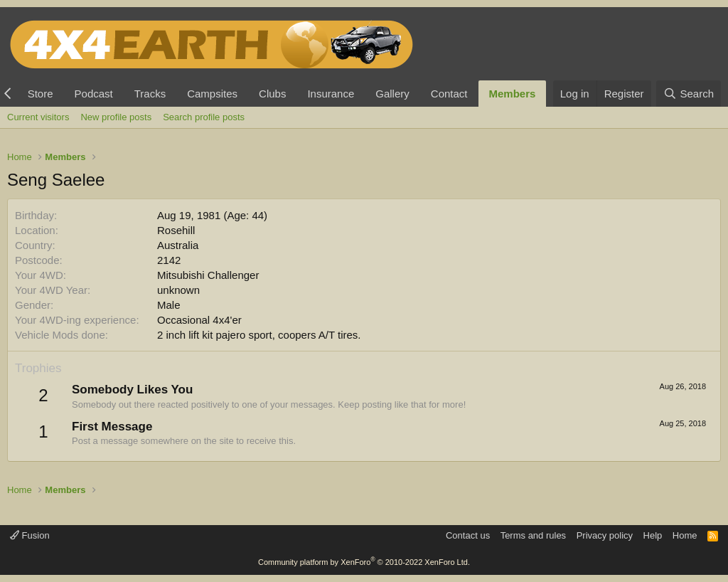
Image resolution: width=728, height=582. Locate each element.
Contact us (468, 535)
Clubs (272, 94)
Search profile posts (204, 117)
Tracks (150, 94)
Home (685, 535)
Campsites (212, 94)
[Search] (689, 94)
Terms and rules (533, 535)
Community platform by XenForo (364, 562)
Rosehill (176, 230)
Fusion (30, 535)
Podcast (94, 94)
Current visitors (38, 117)
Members (513, 94)
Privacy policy (605, 535)
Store (41, 94)
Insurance (331, 94)
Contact (449, 94)
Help (653, 535)
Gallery (392, 94)
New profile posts (116, 117)
